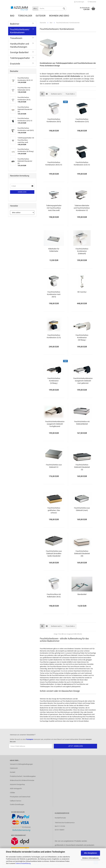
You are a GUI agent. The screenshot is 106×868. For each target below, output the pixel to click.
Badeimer (15, 24)
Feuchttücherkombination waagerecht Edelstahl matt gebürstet (83, 381)
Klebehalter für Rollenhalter (54, 250)
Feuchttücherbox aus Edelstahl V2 (54, 466)
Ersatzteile (15, 64)
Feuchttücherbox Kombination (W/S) (54, 120)
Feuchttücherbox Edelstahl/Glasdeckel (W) (82, 554)
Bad (12, 16)
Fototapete (30, 739)
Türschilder (25, 16)
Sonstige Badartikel (19, 52)
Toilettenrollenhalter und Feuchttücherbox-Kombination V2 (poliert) (82, 208)
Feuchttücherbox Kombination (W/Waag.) (82, 338)
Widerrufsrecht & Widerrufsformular (22, 780)
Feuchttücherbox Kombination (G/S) (54, 336)
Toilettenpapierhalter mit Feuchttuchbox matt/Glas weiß (54, 208)
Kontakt (13, 772)
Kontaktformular (60, 818)
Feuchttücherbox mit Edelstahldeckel (82, 423)
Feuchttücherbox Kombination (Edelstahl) (82, 251)
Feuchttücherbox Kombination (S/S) (82, 120)
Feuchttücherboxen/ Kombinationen (20, 31)
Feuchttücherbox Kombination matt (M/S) (54, 294)
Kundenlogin (79, 2)
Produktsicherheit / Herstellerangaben (23, 776)
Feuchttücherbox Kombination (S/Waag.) (54, 381)
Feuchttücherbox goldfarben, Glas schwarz (54, 510)
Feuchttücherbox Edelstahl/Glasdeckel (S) (82, 467)
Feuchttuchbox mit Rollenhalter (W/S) (54, 596)
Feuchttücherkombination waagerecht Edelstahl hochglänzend (55, 424)
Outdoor (41, 16)
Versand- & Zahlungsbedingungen (21, 764)
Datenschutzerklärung (23, 863)
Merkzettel (92, 2)
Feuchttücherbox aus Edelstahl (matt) (82, 509)
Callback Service (16, 801)
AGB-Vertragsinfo (16, 789)
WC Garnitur (82, 292)
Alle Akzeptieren (90, 853)
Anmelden (22, 192)
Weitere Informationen (90, 858)
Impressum (14, 768)
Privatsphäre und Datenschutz (20, 797)
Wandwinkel (82, 594)
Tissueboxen (16, 38)
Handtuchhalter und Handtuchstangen (20, 45)
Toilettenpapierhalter (20, 58)
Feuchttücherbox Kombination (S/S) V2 (82, 164)
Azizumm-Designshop (17, 784)
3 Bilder (12, 793)
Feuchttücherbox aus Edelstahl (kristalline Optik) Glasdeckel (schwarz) (54, 554)
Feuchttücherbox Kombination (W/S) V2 (54, 164)
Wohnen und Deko (59, 16)
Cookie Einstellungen (17, 804)
